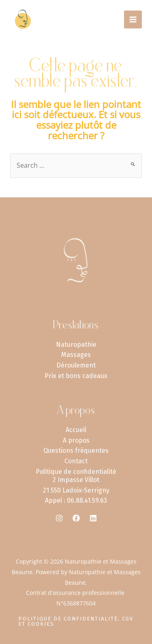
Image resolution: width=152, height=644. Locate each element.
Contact (76, 461)
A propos (76, 440)
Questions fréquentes (76, 451)
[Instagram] (59, 518)
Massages (76, 355)
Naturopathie (76, 345)
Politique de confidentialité (76, 472)
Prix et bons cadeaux (76, 376)
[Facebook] (76, 518)
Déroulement (76, 365)
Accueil (76, 430)
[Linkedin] (93, 518)
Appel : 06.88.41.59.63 (76, 500)
